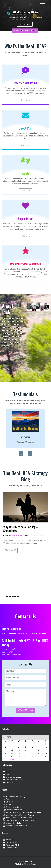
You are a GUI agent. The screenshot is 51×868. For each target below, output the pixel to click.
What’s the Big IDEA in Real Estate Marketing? (24, 812)
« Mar (12, 759)
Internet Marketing (13, 777)
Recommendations (13, 807)
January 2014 (12, 842)
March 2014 (11, 840)
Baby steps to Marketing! (16, 797)
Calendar (9, 802)
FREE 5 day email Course (25, 31)
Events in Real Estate (14, 823)
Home (8, 804)
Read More (26, 100)
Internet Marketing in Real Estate (19, 818)
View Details (25, 24)
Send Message (26, 710)
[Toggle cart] (48, 3)
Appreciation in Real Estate (17, 826)
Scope (33, 864)
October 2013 (12, 848)
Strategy (9, 782)
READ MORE (10, 550)
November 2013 (12, 845)
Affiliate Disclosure (14, 810)
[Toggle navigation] (42, 5)
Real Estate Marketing (15, 780)
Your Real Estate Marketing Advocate (21, 815)
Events (9, 774)
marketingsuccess (35, 536)
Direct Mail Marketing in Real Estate (20, 820)
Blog (8, 772)
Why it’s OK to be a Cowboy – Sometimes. (21, 529)
